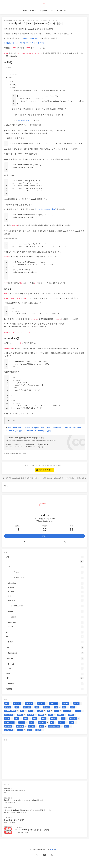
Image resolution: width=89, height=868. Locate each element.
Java (6, 803)
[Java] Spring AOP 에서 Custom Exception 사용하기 (24, 800)
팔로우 (44, 536)
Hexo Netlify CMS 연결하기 (14, 820)
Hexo (6, 822)
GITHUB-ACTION (21, 812)
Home (25, 11)
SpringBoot (14, 803)
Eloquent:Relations (30, 38)
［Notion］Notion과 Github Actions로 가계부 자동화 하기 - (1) (27, 810)
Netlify (12, 822)
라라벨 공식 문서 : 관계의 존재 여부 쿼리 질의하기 (25, 43)
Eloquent (19, 453)
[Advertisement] (44, 759)
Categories (43, 11)
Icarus (57, 849)
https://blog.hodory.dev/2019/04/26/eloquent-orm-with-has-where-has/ (31, 440)
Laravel (12, 453)
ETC (6, 812)
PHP (37, 20)
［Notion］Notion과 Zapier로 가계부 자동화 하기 (32, 830)
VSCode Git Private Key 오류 (15, 790)
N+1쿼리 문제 (23, 120)
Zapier (27, 832)
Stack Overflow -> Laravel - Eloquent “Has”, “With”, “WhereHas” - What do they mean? (45, 427)
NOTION (11, 812)
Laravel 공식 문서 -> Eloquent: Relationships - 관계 (29, 431)
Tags (52, 11)
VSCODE (7, 793)
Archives (33, 11)
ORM (24, 453)
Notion (20, 832)
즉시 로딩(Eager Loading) (45, 209)
